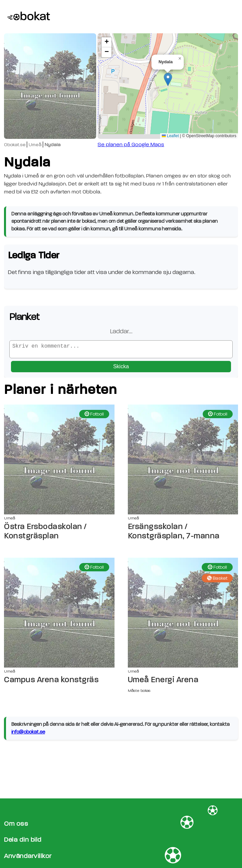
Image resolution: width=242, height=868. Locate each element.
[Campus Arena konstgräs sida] (59, 615)
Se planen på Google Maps (131, 145)
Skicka (121, 369)
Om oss (16, 824)
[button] (168, 79)
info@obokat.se (28, 735)
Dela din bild (23, 840)
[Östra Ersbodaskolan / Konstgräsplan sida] (59, 462)
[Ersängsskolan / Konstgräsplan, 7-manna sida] (183, 462)
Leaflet (170, 136)
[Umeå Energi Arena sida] (183, 615)
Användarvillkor (28, 856)
